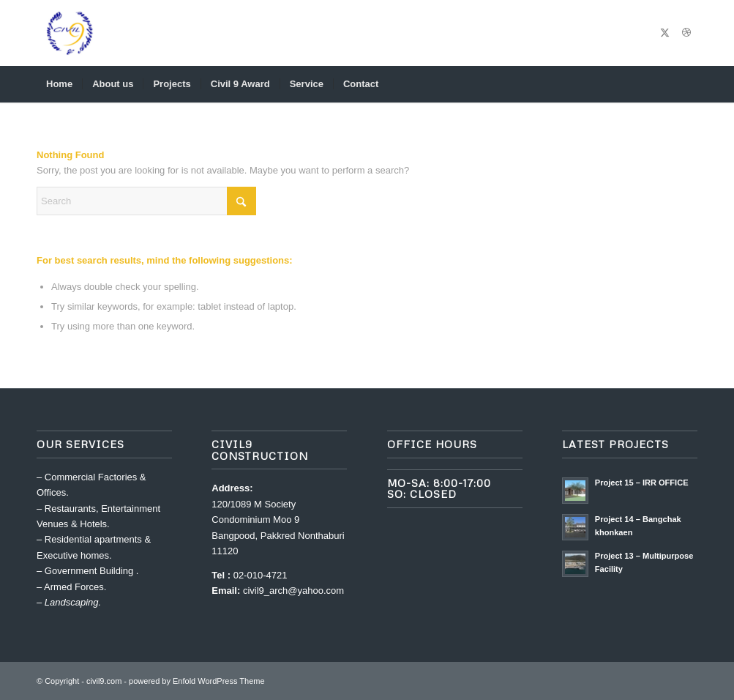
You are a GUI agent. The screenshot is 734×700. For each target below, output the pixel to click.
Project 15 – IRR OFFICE (642, 483)
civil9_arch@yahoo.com (293, 591)
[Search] (688, 84)
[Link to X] (664, 33)
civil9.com (104, 681)
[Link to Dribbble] (686, 33)
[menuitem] (59, 84)
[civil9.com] (70, 33)
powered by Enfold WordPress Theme (196, 681)
